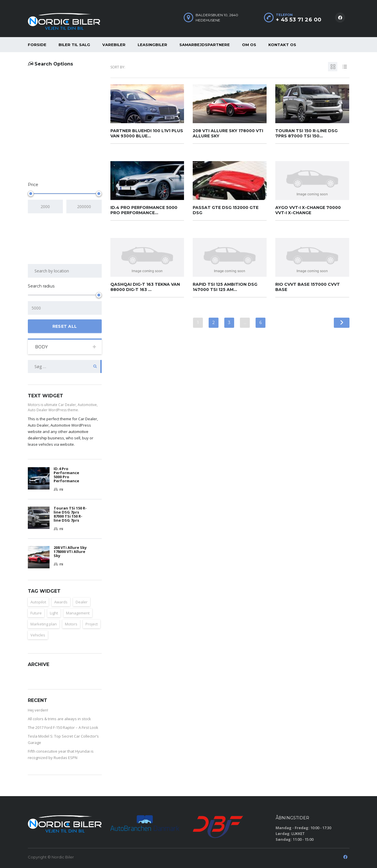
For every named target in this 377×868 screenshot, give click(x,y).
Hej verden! (38, 710)
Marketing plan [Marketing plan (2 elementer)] (44, 624)
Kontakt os (282, 45)
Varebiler (114, 45)
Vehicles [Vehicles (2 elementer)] (38, 635)
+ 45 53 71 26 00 (299, 20)
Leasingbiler (152, 45)
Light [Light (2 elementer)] (54, 613)
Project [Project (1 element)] (92, 624)
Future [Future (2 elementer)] (36, 613)
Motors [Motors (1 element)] (71, 624)
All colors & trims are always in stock (59, 719)
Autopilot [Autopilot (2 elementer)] (38, 602)
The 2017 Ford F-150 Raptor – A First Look (63, 727)
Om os (249, 45)
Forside (37, 45)
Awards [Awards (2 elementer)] (61, 602)
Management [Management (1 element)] (78, 613)
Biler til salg (74, 45)
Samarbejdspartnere (205, 45)
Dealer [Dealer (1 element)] (82, 602)
